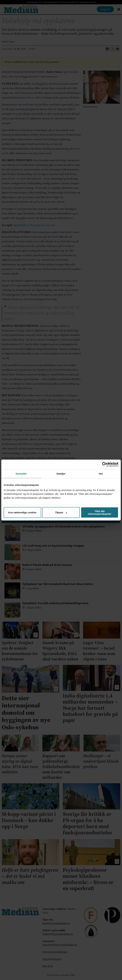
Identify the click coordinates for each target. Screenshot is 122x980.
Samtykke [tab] (21, 474)
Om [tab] (101, 474)
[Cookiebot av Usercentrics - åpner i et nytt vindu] (104, 464)
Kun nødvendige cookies (22, 512)
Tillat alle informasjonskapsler (100, 512)
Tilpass (61, 512)
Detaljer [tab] (61, 474)
